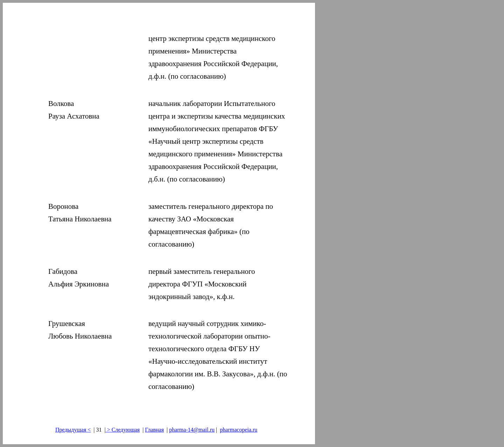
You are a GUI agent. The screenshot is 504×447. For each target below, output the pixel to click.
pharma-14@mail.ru (192, 430)
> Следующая (123, 430)
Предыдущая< (73, 430)
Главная (154, 430)
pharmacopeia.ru (239, 430)
